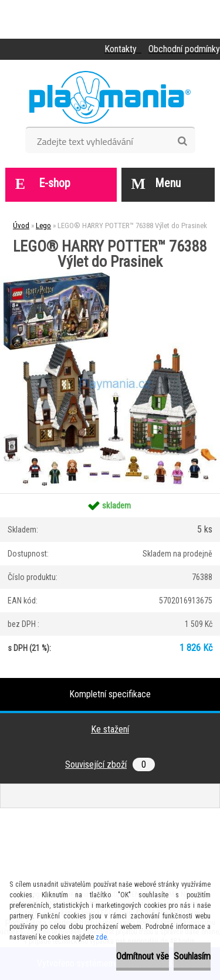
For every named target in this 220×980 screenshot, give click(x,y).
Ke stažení (110, 729)
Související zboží (110, 764)
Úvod (21, 225)
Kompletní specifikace (110, 694)
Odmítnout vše (143, 956)
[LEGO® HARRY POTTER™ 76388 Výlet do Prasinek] (110, 274)
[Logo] (110, 97)
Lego (43, 225)
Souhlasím (192, 956)
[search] (182, 141)
